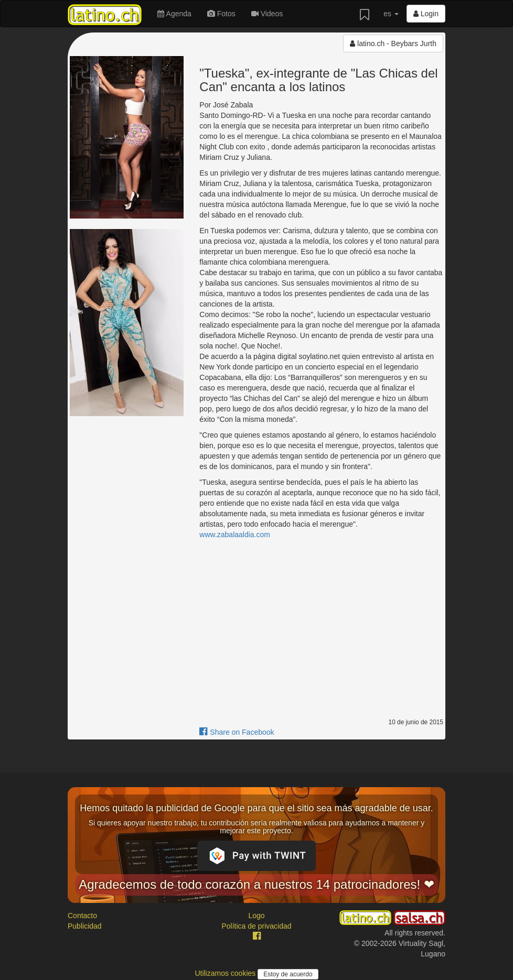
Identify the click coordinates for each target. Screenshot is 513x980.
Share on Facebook (237, 732)
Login (426, 14)
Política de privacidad (256, 926)
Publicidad (85, 926)
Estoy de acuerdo (288, 974)
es (391, 14)
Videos (267, 14)
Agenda (174, 14)
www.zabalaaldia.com (235, 535)
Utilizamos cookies (226, 973)
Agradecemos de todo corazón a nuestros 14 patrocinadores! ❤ (256, 884)
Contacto (82, 916)
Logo (256, 916)
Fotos (221, 14)
